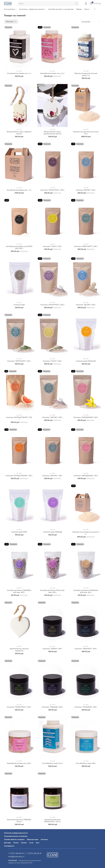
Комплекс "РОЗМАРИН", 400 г (86, 707)
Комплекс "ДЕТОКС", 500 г (86, 305)
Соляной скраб (19, 305)
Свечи (88, 9)
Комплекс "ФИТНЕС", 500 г (53, 417)
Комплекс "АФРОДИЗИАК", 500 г (86, 417)
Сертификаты (9, 846)
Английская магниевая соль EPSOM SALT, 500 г (19, 247)
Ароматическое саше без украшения (19, 650)
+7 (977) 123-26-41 (34, 853)
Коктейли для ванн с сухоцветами (61, 9)
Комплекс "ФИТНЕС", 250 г (52, 476)
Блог (38, 843)
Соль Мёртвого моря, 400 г (86, 763)
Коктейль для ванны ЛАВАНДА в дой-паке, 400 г (19, 591)
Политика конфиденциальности (16, 833)
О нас (31, 843)
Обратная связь (33, 839)
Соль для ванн (10, 9)
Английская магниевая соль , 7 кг (19, 190)
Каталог (24, 843)
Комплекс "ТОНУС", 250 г (53, 246)
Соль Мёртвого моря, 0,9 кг (52, 763)
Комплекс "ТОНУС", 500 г (52, 361)
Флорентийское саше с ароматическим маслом (52, 133)
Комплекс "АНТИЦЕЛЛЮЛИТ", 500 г (19, 418)
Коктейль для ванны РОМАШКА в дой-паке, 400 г (86, 591)
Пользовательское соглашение (16, 836)
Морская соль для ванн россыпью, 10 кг (86, 133)
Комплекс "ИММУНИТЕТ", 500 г (19, 361)
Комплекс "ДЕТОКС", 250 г (86, 190)
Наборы (79, 9)
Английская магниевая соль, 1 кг (19, 73)
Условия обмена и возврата (14, 839)
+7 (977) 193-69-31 (16, 853)
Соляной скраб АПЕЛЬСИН (86, 361)
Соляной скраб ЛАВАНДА (53, 532)
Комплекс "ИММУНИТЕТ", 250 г (86, 246)
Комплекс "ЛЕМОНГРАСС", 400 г (19, 707)
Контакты (44, 839)
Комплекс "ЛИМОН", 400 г (53, 649)
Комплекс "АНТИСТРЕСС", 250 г (52, 190)
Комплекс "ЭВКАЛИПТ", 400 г (86, 649)
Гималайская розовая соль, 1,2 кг (52, 73)
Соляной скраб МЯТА (19, 532)
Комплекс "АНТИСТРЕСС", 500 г (53, 305)
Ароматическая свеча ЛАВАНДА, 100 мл (19, 821)
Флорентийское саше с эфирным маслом (19, 133)
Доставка (7, 843)
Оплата (16, 843)
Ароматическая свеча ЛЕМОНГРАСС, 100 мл (52, 821)
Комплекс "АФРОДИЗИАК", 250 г (86, 476)
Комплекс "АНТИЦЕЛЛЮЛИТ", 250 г (19, 476)
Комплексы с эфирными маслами (33, 9)
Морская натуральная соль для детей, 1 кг (86, 74)
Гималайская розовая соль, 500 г (19, 763)
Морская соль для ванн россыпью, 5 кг (86, 533)
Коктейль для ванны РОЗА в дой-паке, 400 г (52, 591)
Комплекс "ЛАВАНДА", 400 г (52, 707)
